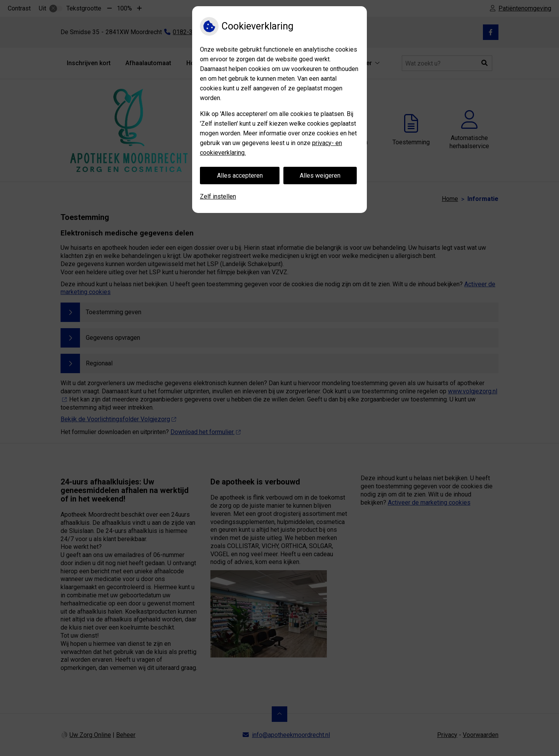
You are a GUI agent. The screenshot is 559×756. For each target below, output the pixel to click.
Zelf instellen (218, 196)
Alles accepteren (240, 176)
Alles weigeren (320, 176)
